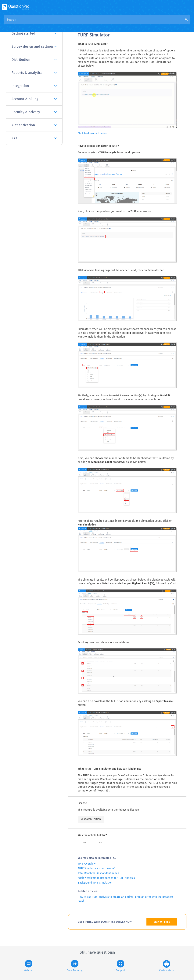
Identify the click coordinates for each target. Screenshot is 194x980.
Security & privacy (34, 112)
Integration (34, 86)
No (101, 843)
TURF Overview (87, 864)
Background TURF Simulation (95, 883)
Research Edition (91, 819)
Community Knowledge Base (114, 23)
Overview (84, 23)
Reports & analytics (34, 73)
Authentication (34, 125)
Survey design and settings (34, 47)
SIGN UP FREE (162, 922)
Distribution (34, 60)
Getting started (34, 33)
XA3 (34, 138)
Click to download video (92, 133)
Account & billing (34, 99)
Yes (84, 843)
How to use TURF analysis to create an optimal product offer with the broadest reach (125, 899)
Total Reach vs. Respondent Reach (98, 873)
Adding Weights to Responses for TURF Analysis (106, 878)
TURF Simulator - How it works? (97, 868)
